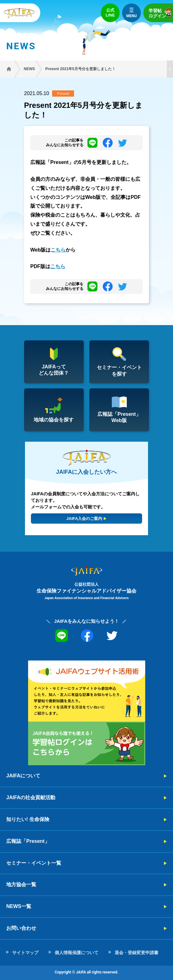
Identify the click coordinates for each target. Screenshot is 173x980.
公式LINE (110, 13)
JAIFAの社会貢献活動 (31, 797)
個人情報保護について (77, 953)
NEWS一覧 (19, 906)
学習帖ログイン (161, 13)
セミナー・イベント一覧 (34, 863)
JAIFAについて (23, 776)
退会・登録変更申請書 (136, 953)
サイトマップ (25, 953)
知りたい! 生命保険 (28, 819)
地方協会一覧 (21, 884)
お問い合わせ (21, 928)
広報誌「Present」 (28, 841)
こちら (58, 250)
